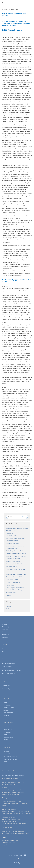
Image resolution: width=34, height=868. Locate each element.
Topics (8, 609)
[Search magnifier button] (26, 517)
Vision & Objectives (7, 627)
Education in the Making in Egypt (16, 569)
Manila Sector (10, 585)
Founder (4, 632)
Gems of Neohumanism (13, 561)
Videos (5, 762)
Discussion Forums (9, 708)
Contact (10, 855)
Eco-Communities (8, 713)
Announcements (11, 593)
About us (4, 624)
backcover (9, 595)
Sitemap (9, 606)
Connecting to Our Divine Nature (16, 564)
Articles (6, 740)
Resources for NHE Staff (10, 759)
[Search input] (15, 517)
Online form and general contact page (13, 775)
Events (5, 703)
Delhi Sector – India (12, 580)
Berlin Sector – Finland (13, 582)
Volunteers (6, 715)
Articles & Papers (8, 754)
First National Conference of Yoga (16, 554)
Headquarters (6, 635)
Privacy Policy (6, 689)
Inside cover (10, 533)
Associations (7, 710)
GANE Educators (7, 667)
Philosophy (5, 629)
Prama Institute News (12, 543)
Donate (16, 855)
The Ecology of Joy (12, 567)
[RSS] (14, 863)
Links (21, 855)
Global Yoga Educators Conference (17, 551)
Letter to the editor (12, 536)
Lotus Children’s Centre (13, 572)
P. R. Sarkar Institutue (8, 674)
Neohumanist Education (9, 663)
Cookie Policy (6, 685)
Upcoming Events (8, 737)
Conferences (7, 705)
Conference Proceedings (10, 757)
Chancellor (5, 637)
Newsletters (7, 727)
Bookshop (6, 751)
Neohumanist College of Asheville (12, 670)
